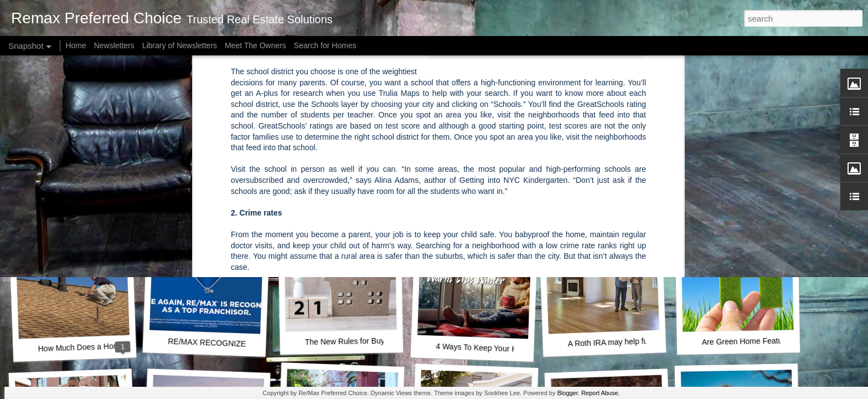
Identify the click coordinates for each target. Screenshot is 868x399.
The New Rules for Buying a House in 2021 (379, 341)
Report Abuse (600, 393)
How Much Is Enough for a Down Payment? (645, 198)
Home (76, 45)
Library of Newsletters (180, 45)
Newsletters (114, 45)
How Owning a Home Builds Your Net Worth (113, 196)
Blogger (567, 393)
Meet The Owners (255, 45)
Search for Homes (325, 45)
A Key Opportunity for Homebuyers (228, 198)
